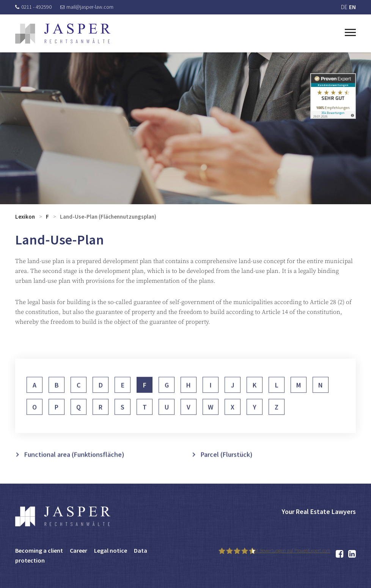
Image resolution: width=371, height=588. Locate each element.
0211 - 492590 (33, 7)
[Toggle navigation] (350, 32)
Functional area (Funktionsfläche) (74, 463)
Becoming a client (39, 550)
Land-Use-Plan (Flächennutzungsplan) (108, 217)
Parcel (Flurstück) (227, 463)
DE (344, 7)
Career (79, 550)
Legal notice (111, 550)
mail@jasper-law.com (87, 7)
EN (352, 7)
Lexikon (25, 217)
